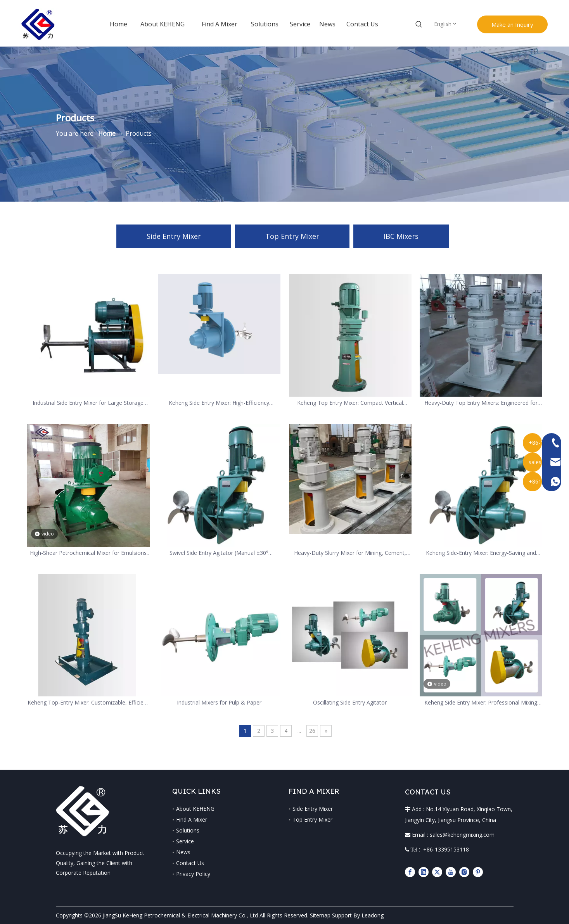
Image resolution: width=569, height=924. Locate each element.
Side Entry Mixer (174, 236)
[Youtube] (451, 872)
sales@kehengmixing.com (462, 835)
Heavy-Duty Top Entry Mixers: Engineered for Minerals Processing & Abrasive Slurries (481, 403)
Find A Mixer (192, 820)
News (183, 852)
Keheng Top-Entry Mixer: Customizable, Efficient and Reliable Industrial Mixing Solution (88, 703)
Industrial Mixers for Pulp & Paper (219, 702)
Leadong (373, 915)
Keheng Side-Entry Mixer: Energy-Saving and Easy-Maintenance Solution (481, 553)
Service (185, 841)
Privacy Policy (193, 874)
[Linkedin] (424, 872)
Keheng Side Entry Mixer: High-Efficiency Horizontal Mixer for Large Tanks (219, 403)
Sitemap (320, 915)
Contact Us (190, 863)
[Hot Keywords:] (419, 24)
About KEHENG (195, 809)
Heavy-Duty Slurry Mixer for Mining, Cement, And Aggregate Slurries (350, 553)
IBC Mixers (401, 236)
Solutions (188, 830)
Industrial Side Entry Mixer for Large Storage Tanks (88, 403)
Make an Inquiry (512, 24)
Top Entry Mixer (292, 236)
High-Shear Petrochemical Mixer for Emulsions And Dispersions (88, 553)
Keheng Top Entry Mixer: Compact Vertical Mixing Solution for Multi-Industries (350, 403)
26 (312, 731)
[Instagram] (464, 872)
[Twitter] (437, 872)
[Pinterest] (478, 872)
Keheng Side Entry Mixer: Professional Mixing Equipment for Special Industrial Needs (481, 703)
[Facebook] (410, 872)
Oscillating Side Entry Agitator (350, 702)
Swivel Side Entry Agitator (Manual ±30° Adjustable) (219, 553)
